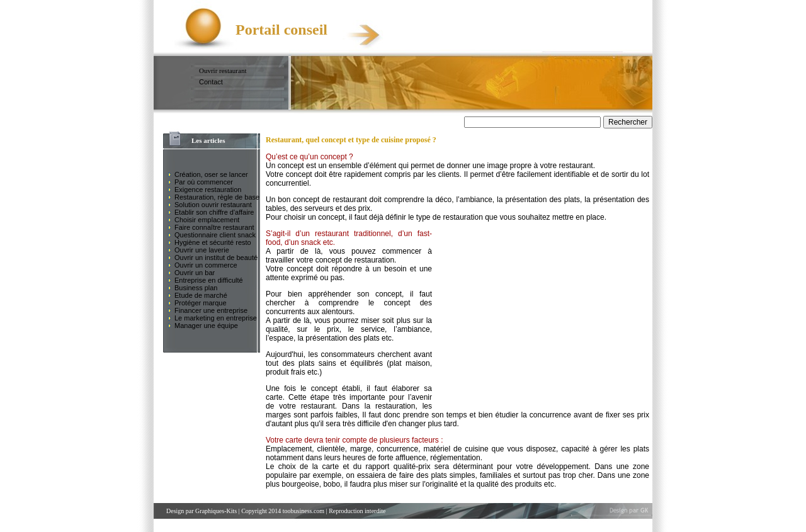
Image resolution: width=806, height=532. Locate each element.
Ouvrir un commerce (206, 265)
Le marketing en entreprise (216, 318)
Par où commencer (204, 182)
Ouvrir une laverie (202, 250)
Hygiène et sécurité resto (213, 242)
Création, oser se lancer (211, 174)
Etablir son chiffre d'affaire (214, 212)
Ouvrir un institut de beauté (216, 258)
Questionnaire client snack (215, 235)
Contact (211, 82)
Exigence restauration (208, 190)
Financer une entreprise (211, 310)
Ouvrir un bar (195, 273)
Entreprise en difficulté (209, 280)
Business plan (196, 288)
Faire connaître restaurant (214, 227)
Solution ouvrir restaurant (213, 205)
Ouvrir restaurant (223, 71)
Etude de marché (201, 295)
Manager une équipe (206, 325)
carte (330, 467)
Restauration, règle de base (217, 197)
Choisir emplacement (207, 220)
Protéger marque (201, 303)
